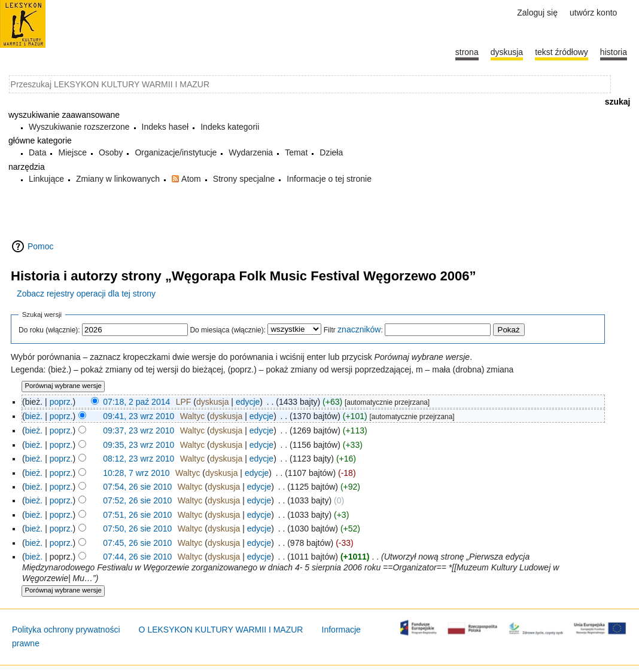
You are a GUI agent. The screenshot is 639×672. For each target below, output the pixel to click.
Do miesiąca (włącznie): (228, 330)
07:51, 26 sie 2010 (137, 515)
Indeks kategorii (230, 127)
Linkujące (46, 179)
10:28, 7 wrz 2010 (136, 473)
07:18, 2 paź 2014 (136, 402)
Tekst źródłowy (562, 52)
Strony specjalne (244, 179)
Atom (191, 179)
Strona (467, 52)
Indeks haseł (165, 127)
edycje (248, 402)
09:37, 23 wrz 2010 (139, 430)
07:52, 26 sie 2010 (137, 500)
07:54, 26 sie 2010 (137, 487)
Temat (296, 152)
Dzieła (331, 152)
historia (614, 52)
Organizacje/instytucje (176, 152)
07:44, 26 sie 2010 (137, 557)
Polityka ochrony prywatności (66, 630)
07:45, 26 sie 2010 (137, 543)
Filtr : (353, 330)
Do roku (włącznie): (49, 330)
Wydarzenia (251, 152)
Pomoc (41, 246)
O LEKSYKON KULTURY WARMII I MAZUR (221, 630)
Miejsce (72, 152)
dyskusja (212, 402)
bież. (34, 416)
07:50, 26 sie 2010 (137, 529)
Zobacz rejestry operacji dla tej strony (86, 294)
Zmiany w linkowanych (118, 179)
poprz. (61, 402)
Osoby (111, 152)
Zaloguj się (537, 13)
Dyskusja (507, 52)
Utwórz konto (593, 13)
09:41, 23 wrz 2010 (139, 416)
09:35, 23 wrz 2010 (139, 445)
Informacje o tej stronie (329, 179)
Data (38, 152)
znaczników (359, 329)
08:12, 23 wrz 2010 (139, 459)
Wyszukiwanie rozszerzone (79, 127)
